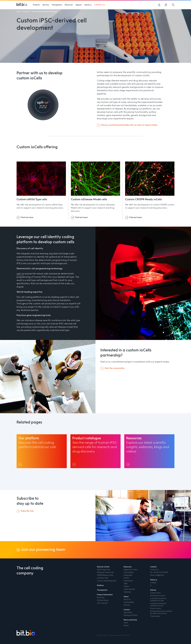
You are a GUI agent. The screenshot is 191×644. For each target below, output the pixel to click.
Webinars (127, 592)
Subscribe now (27, 511)
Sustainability (129, 602)
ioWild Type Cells (103, 570)
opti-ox (20, 274)
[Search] (173, 5)
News (126, 623)
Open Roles (128, 612)
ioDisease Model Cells (105, 572)
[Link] (21, 464)
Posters (126, 578)
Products (26, 12)
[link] (166, 5)
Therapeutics (102, 590)
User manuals (102, 603)
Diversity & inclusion (158, 596)
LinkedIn (153, 583)
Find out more (27, 218)
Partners (127, 605)
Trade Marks (126, 635)
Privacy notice (156, 608)
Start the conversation (115, 368)
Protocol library (103, 600)
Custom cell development (107, 581)
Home (19, 12)
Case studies (129, 572)
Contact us (154, 570)
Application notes (130, 570)
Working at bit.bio (131, 615)
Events (126, 625)
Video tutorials (129, 589)
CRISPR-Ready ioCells (105, 575)
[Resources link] (149, 451)
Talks (126, 584)
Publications (128, 581)
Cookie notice (155, 593)
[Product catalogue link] (95, 451)
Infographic (128, 575)
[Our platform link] (42, 451)
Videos (126, 586)
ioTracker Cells (103, 578)
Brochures (101, 598)
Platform (100, 585)
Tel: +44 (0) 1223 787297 (159, 572)
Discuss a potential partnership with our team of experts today (129, 125)
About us (127, 599)
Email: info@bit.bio (157, 575)
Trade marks (155, 616)
